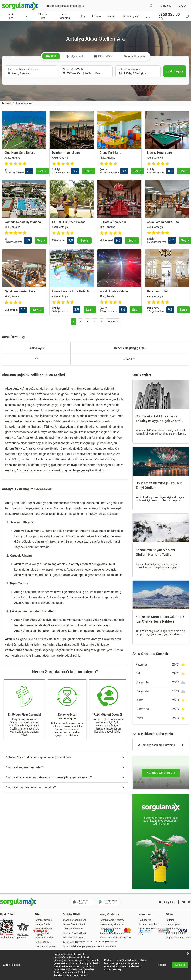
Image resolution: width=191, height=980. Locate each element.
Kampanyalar (131, 16)
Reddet (162, 965)
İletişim (96, 16)
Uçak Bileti (10, 16)
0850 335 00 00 (174, 17)
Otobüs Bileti (43, 16)
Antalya (23, 103)
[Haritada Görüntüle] (161, 773)
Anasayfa (6, 103)
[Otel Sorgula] (175, 71)
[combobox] (31, 71)
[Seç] (42, 171)
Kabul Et (180, 965)
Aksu (31, 103)
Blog (82, 16)
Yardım (112, 16)
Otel (26, 16)
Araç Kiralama (65, 16)
